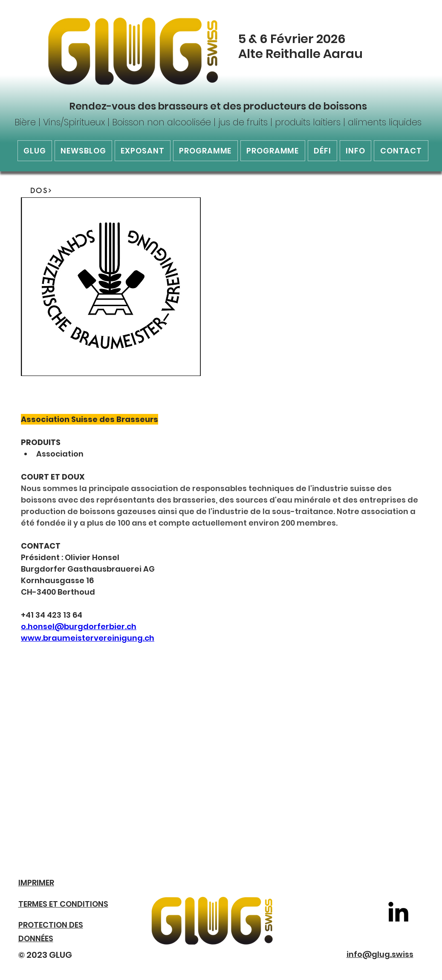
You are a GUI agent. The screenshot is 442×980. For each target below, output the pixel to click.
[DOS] (41, 191)
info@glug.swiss (380, 954)
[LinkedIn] (398, 912)
